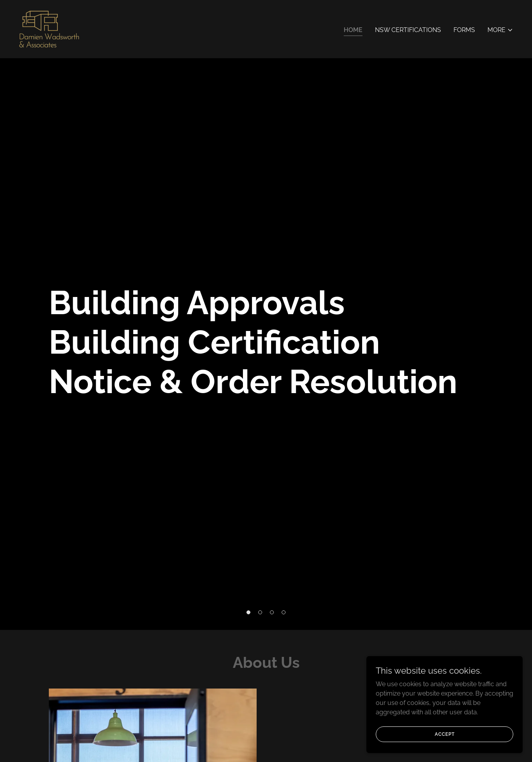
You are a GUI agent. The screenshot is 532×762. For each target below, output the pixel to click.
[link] (49, 29)
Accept (445, 734)
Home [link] (353, 30)
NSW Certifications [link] (408, 30)
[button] (500, 30)
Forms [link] (464, 30)
